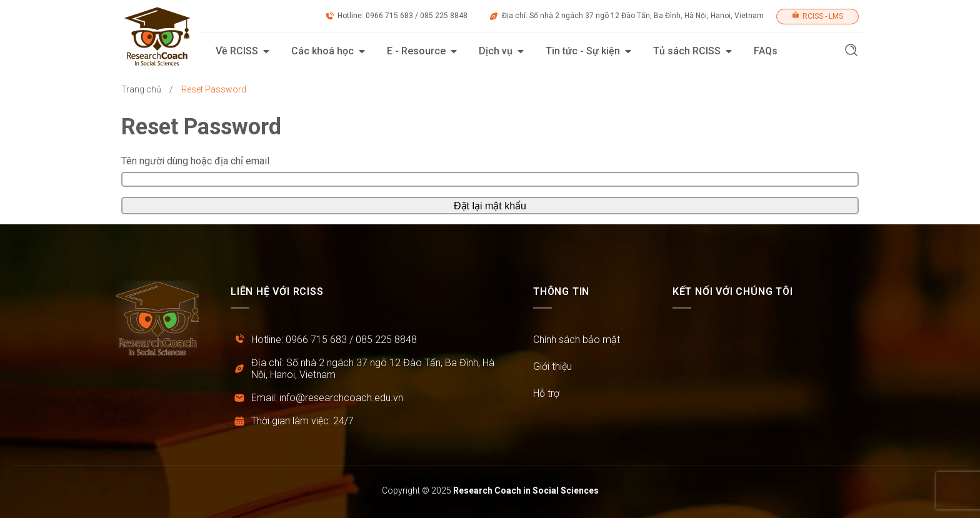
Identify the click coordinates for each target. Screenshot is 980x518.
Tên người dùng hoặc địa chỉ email (195, 161)
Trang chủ (141, 89)
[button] (851, 52)
